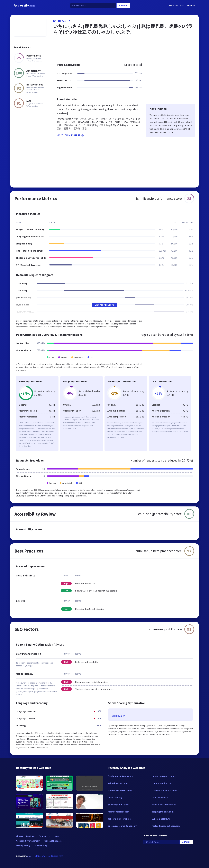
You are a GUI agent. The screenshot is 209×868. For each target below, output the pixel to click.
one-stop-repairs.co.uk (164, 776)
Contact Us (44, 836)
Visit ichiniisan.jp (71, 135)
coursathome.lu (160, 797)
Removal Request (53, 841)
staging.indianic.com (163, 812)
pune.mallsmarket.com (120, 790)
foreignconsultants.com (120, 776)
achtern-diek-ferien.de (119, 819)
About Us (191, 6)
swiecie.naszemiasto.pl (164, 805)
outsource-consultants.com (122, 826)
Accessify (24, 5)
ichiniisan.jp (62, 21)
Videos (19, 836)
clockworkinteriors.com (164, 790)
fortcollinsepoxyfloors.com (166, 826)
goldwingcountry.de (118, 805)
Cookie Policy (41, 845)
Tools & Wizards (176, 6)
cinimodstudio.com (162, 783)
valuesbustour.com (118, 783)
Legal (56, 836)
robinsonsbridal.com (118, 812)
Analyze (123, 6)
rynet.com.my (115, 797)
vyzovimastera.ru (161, 819)
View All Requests (105, 305)
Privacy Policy (23, 845)
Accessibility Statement (28, 841)
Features (31, 836)
